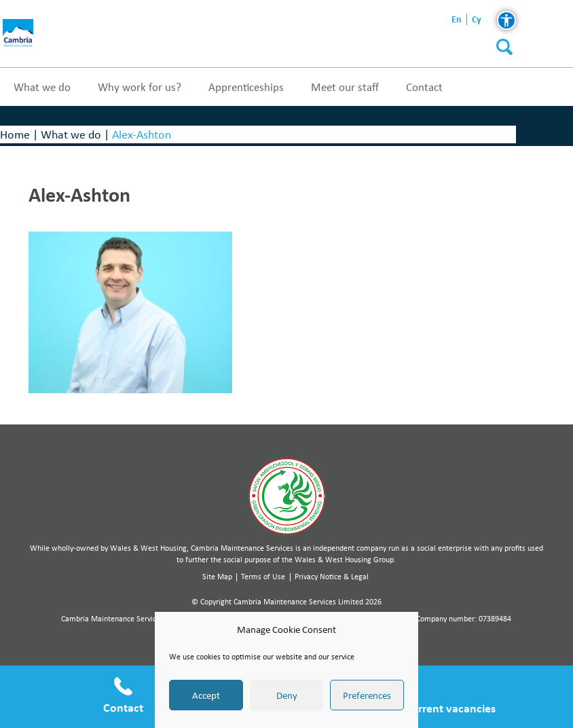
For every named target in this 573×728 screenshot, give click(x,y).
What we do (42, 87)
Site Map (217, 577)
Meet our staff (345, 87)
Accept (206, 695)
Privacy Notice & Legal (332, 577)
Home (15, 134)
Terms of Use (263, 577)
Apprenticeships (246, 87)
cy (477, 19)
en (457, 19)
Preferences (367, 695)
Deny (287, 695)
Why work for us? (140, 87)
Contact (424, 87)
